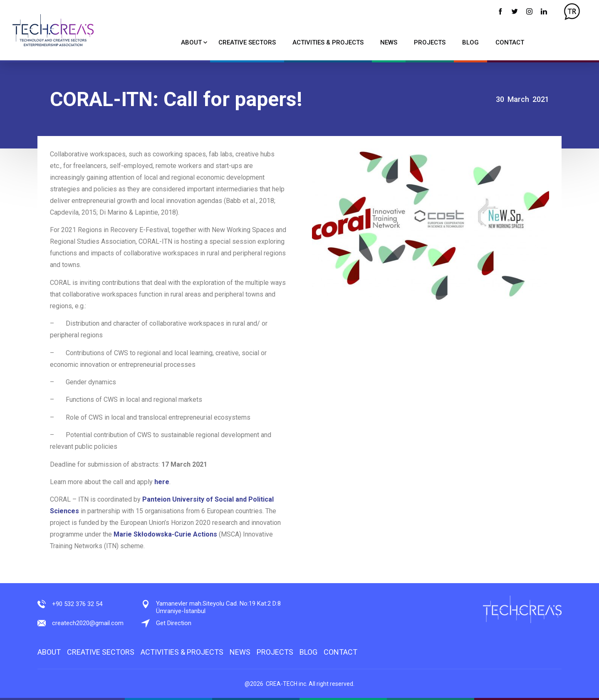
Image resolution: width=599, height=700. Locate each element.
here (162, 482)
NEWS (389, 42)
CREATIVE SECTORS (247, 42)
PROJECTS (430, 42)
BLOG (470, 42)
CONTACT (510, 42)
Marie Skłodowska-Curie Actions (165, 534)
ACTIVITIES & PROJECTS (328, 42)
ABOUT (191, 42)
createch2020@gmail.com (88, 623)
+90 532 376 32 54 (77, 604)
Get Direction (174, 623)
